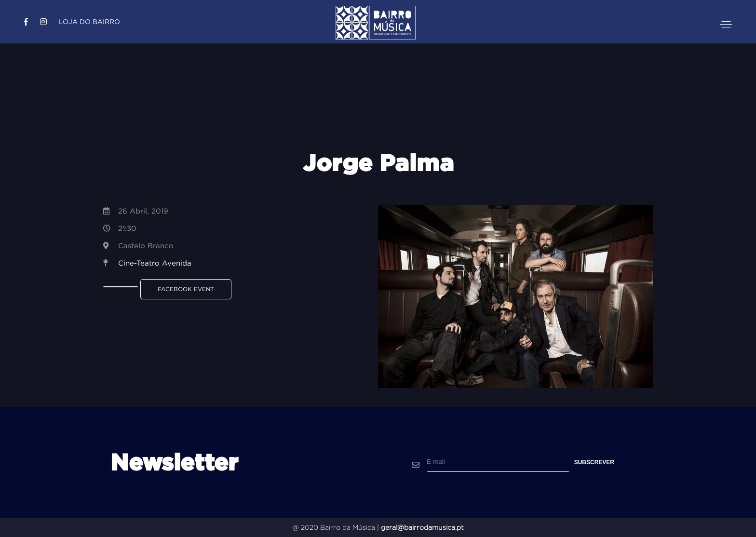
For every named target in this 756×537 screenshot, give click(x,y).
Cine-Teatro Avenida (155, 263)
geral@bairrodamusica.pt (422, 527)
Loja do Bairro (89, 22)
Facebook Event (186, 289)
